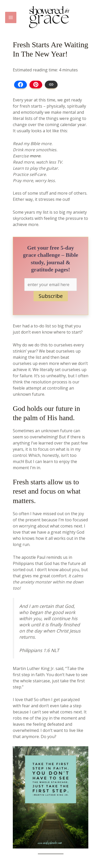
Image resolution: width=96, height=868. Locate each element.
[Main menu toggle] (11, 17)
